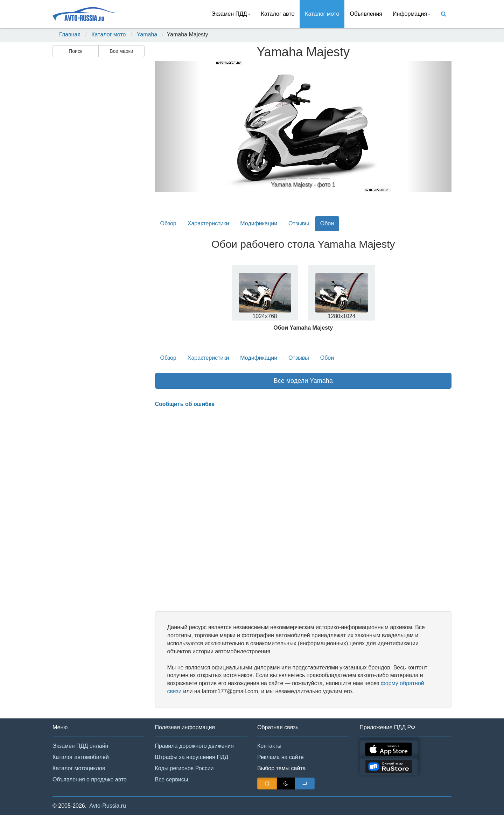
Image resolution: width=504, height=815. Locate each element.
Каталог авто (278, 14)
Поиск (75, 51)
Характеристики (208, 223)
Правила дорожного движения (194, 746)
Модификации (259, 223)
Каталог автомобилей (81, 757)
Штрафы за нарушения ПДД (192, 757)
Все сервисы (172, 779)
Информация (412, 14)
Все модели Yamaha (303, 381)
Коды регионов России (184, 768)
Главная (70, 34)
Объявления (366, 14)
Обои (327, 223)
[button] (177, 127)
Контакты (269, 746)
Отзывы (299, 223)
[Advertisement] (98, 170)
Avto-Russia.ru (108, 806)
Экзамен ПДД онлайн (80, 746)
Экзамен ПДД (231, 14)
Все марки (121, 51)
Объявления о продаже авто (90, 779)
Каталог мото (322, 14)
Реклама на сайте (281, 757)
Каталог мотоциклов (79, 768)
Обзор (168, 223)
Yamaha (147, 34)
